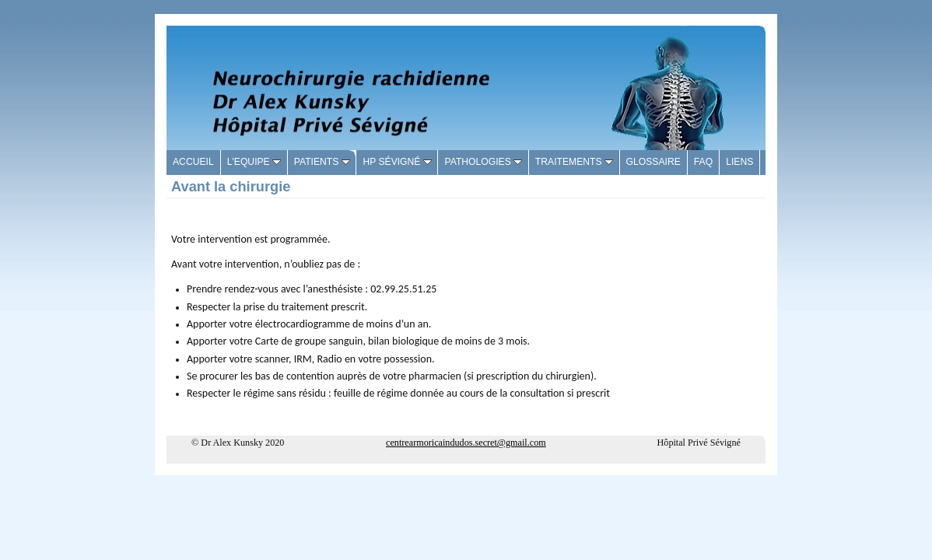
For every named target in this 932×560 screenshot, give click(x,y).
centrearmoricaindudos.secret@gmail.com (466, 443)
